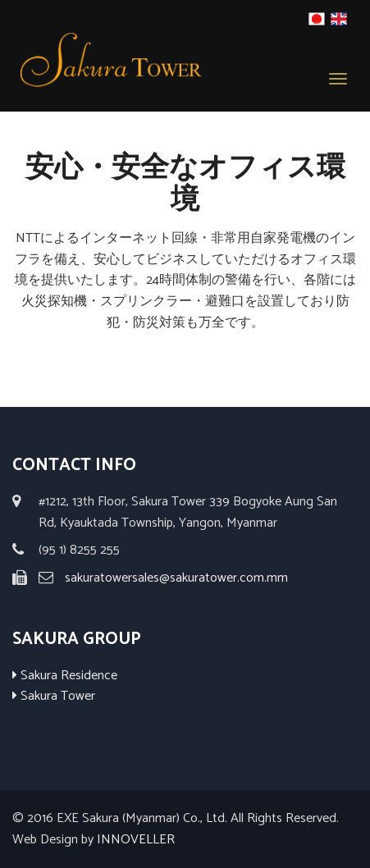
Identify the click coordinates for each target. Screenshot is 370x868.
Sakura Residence (65, 676)
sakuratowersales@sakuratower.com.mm (176, 578)
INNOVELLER (136, 840)
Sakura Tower (54, 696)
